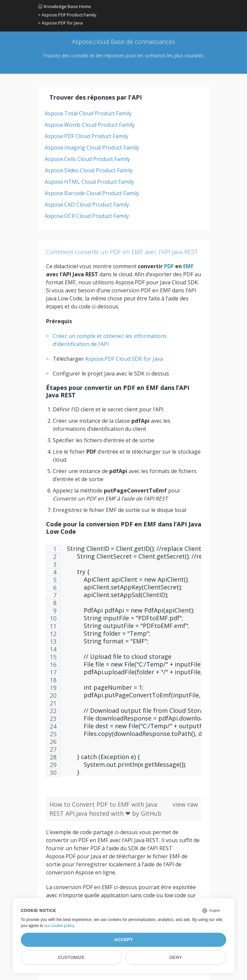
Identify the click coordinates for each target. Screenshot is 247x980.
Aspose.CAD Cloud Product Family (87, 205)
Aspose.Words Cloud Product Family (90, 125)
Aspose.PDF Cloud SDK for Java (124, 359)
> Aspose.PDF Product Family (67, 15)
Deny (176, 957)
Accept (124, 940)
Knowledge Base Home (65, 6)
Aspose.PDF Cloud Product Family (87, 136)
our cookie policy (59, 926)
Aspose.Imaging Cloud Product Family (92, 148)
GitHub (151, 813)
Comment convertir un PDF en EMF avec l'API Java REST (122, 252)
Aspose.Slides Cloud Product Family (89, 170)
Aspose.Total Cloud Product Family (88, 113)
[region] (124, 664)
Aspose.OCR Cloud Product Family (87, 216)
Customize (71, 957)
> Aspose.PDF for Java (60, 23)
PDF (169, 266)
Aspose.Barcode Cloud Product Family (92, 193)
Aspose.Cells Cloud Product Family (87, 159)
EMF (188, 266)
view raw (185, 804)
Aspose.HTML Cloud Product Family (89, 182)
